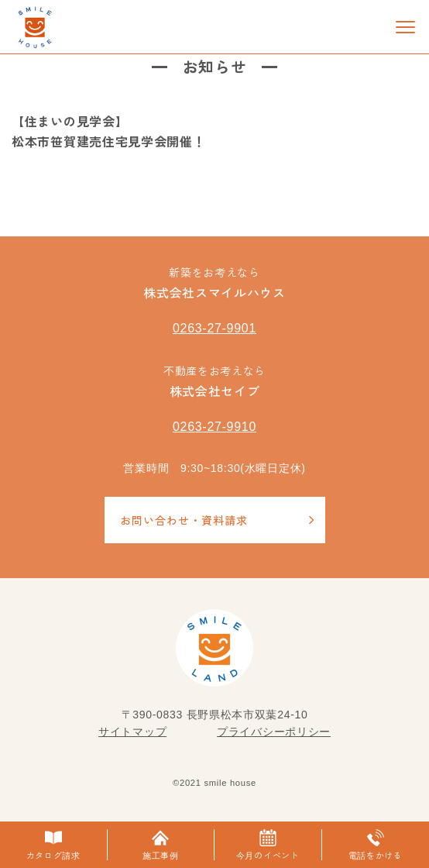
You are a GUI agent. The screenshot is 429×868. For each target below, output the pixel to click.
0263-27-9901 (214, 328)
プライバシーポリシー (274, 732)
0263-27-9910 (214, 427)
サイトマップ (132, 732)
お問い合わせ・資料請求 (184, 520)
